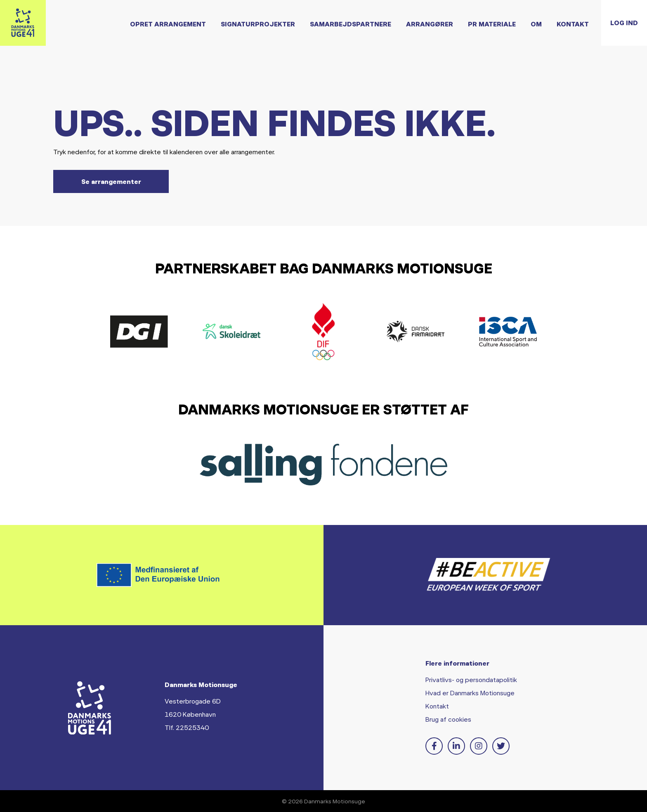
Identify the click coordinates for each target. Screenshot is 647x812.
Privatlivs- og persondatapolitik (471, 679)
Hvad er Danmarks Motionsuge (470, 693)
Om (523, 31)
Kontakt (559, 31)
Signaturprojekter (244, 31)
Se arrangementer (111, 181)
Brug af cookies (448, 719)
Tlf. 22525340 (187, 727)
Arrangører (416, 31)
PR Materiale (478, 31)
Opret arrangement (154, 31)
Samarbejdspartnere (337, 31)
